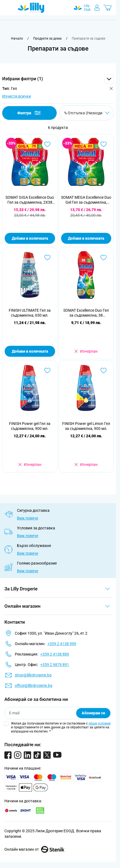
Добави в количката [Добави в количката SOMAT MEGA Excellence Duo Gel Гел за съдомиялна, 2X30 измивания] (86, 238)
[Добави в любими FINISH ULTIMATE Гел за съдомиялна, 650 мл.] (47, 258)
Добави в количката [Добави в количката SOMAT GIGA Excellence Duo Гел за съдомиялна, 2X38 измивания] (30, 238)
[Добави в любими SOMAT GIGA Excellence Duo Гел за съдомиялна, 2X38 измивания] (47, 144)
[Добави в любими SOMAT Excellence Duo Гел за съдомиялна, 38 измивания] (104, 258)
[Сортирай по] (87, 113)
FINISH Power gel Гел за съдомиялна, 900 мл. (30, 426)
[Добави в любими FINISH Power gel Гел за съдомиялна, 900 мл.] (47, 371)
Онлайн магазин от (34, 849)
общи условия (100, 723)
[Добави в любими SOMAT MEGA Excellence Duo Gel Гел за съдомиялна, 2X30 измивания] (104, 144)
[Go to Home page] (31, 8)
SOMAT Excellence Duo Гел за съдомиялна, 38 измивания (86, 313)
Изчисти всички (17, 96)
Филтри (29, 113)
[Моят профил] (97, 8)
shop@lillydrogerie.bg (33, 675)
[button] (58, 79)
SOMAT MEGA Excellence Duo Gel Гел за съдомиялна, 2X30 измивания (86, 200)
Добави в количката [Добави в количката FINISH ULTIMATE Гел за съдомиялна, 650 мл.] (30, 351)
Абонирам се (93, 713)
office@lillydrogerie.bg (34, 685)
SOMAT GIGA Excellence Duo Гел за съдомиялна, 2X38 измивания (30, 200)
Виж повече (28, 518)
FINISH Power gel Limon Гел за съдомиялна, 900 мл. (86, 426)
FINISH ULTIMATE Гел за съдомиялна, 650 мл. (30, 313)
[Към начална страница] (17, 38)
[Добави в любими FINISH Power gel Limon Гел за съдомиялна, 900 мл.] (104, 371)
